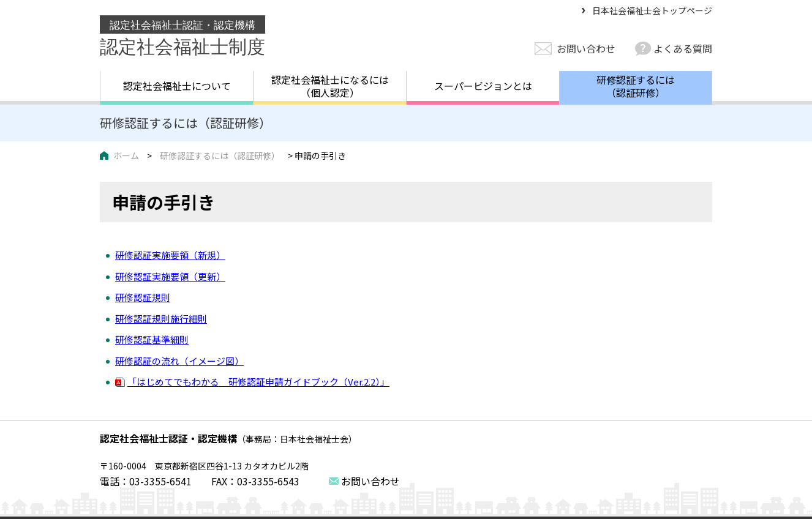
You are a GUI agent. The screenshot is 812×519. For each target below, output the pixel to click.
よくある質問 (683, 48)
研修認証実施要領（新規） (170, 255)
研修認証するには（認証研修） (636, 86)
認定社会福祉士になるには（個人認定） (330, 86)
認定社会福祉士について (177, 86)
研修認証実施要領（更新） (170, 276)
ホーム (126, 155)
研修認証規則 (143, 297)
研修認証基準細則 (152, 339)
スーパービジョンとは (483, 86)
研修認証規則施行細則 (161, 319)
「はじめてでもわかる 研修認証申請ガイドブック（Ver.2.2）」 (258, 382)
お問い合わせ (586, 48)
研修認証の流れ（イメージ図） (179, 361)
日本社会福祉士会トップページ (652, 10)
